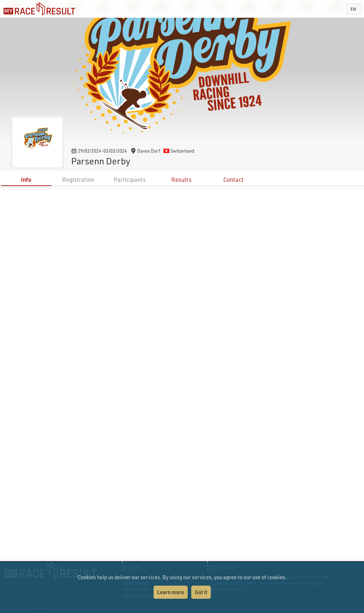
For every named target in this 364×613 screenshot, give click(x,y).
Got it (201, 592)
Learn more (171, 592)
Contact (233, 179)
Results (181, 179)
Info (26, 179)
